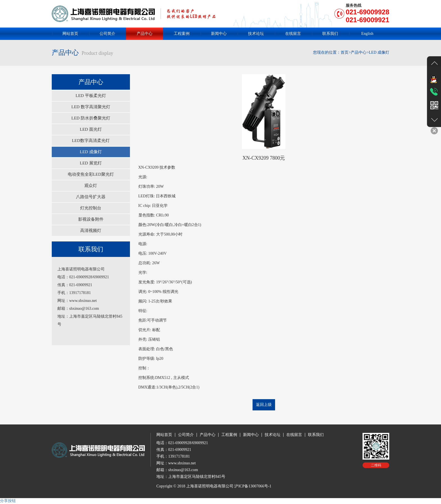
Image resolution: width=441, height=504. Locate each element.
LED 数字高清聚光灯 (91, 107)
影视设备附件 (91, 219)
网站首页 (70, 34)
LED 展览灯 (91, 163)
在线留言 (293, 34)
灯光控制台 (91, 208)
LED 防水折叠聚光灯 (91, 118)
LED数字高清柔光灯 (91, 141)
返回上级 (264, 405)
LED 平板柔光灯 (91, 96)
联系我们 (330, 34)
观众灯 (91, 186)
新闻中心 (219, 34)
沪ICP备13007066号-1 (253, 486)
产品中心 (145, 34)
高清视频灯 (91, 230)
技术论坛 (256, 34)
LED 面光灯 (91, 129)
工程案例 (182, 34)
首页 (345, 52)
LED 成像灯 (91, 152)
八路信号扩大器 (91, 197)
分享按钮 (8, 501)
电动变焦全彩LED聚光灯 (91, 174)
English (367, 34)
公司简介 (107, 34)
